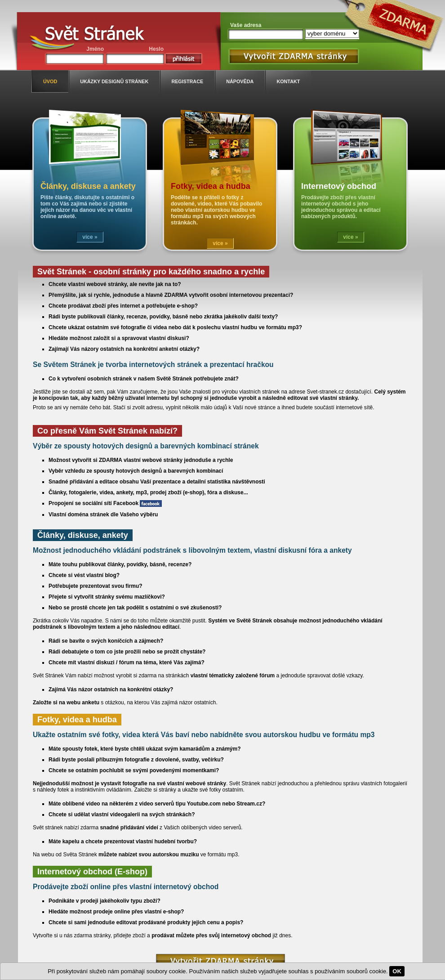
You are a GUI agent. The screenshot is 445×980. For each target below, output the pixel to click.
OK (397, 971)
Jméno (95, 49)
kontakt (288, 81)
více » (90, 237)
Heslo (156, 49)
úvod (50, 81)
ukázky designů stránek (114, 81)
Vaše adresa (246, 25)
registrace (187, 81)
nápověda (240, 81)
